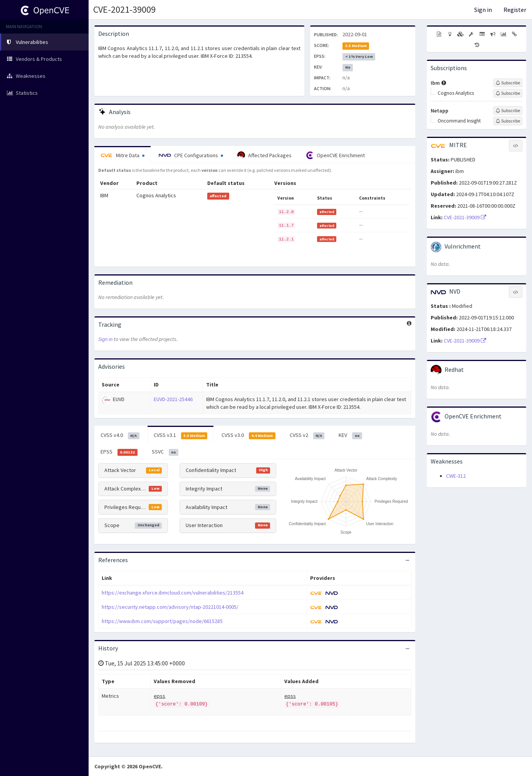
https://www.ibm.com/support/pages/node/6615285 (162, 621)
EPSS (119, 452)
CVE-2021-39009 (124, 9)
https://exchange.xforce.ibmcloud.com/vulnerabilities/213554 (173, 593)
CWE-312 (456, 476)
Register (515, 10)
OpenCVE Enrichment (335, 155)
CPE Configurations (191, 155)
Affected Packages (264, 155)
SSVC (165, 452)
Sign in (483, 10)
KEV (350, 435)
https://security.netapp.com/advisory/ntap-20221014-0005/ (170, 607)
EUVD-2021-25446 (173, 399)
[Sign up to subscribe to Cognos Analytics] (508, 93)
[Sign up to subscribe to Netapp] (508, 111)
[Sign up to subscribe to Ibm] (508, 83)
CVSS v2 (307, 435)
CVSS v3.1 (181, 435)
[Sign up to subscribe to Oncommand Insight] (508, 121)
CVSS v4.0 (120, 435)
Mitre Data (123, 155)
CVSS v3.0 (248, 435)
